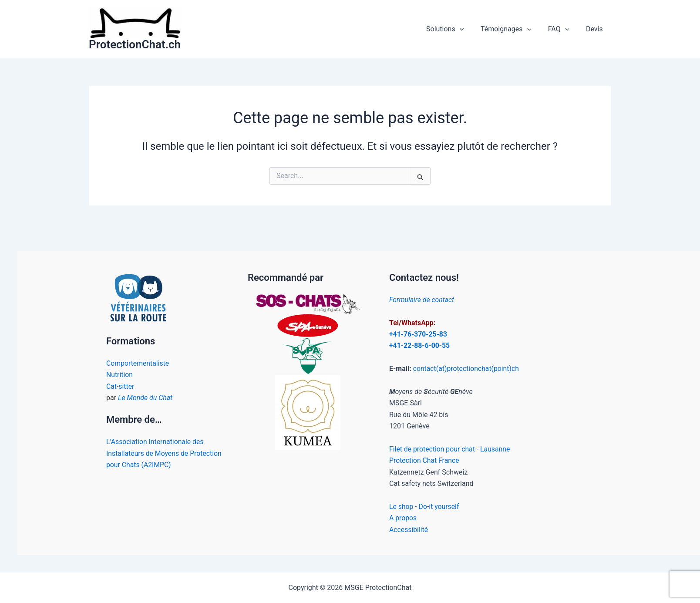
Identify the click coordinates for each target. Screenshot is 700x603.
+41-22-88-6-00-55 (420, 345)
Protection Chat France (425, 460)
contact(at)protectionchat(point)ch (467, 369)
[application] (470, 29)
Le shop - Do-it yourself (425, 507)
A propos (403, 518)
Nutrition (120, 375)
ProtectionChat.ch (135, 44)
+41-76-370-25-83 (419, 334)
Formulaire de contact (422, 300)
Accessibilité (409, 530)
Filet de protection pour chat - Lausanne (450, 449)
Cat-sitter (120, 386)
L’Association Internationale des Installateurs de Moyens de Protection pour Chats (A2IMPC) (165, 453)
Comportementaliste (138, 363)
